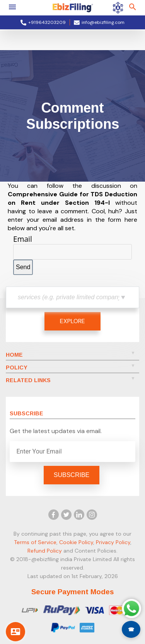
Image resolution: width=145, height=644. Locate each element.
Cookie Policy (76, 542)
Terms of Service (35, 542)
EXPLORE (72, 321)
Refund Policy (45, 551)
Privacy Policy (113, 542)
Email (23, 239)
